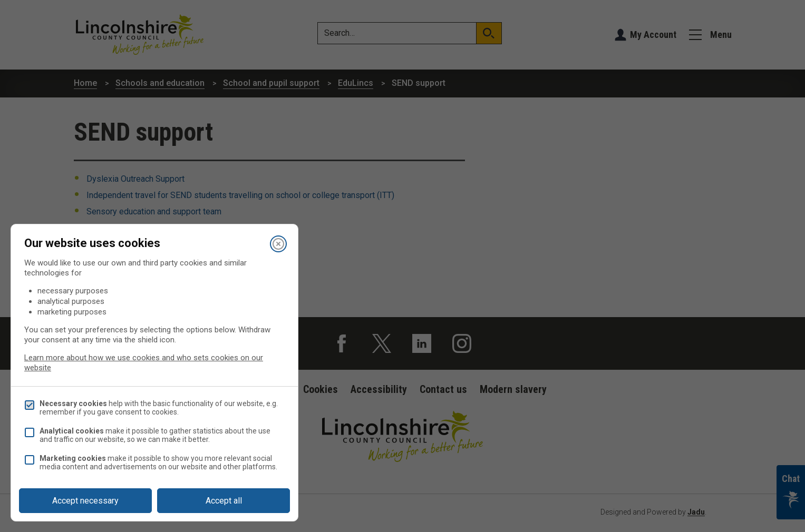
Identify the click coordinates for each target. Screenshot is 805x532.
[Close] (278, 244)
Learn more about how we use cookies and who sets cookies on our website (144, 363)
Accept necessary (85, 501)
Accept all (224, 501)
